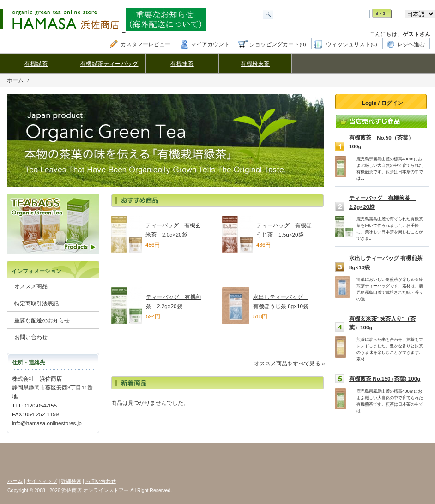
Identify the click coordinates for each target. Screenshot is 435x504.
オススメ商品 (31, 286)
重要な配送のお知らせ (42, 320)
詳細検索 (71, 481)
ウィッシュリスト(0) (351, 44)
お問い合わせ (31, 337)
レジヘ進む (411, 44)
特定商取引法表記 (36, 303)
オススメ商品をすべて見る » (290, 363)
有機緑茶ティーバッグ (109, 64)
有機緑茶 (36, 64)
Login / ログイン (383, 103)
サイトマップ (42, 481)
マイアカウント (210, 44)
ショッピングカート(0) (278, 44)
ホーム (15, 80)
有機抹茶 (182, 64)
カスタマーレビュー (145, 44)
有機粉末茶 (255, 64)
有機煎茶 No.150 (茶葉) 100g (385, 379)
